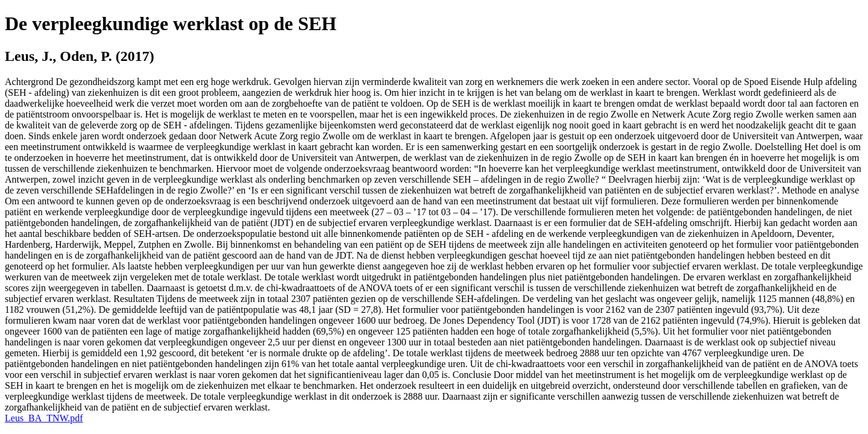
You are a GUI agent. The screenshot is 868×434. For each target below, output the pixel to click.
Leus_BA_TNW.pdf (44, 418)
